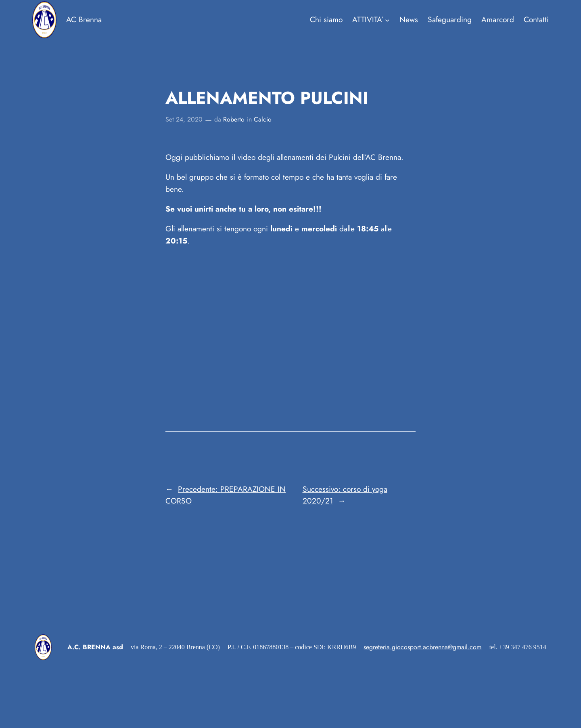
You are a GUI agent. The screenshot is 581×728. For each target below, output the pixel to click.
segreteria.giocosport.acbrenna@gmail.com (422, 647)
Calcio (263, 119)
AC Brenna (84, 19)
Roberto (234, 119)
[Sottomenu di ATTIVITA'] (371, 20)
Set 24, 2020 (184, 119)
